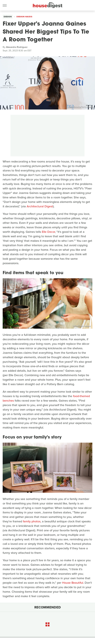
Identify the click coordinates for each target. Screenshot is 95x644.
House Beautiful (73, 583)
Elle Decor (48, 232)
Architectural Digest (40, 206)
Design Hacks (24, 17)
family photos (32, 521)
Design (8, 17)
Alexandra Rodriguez (17, 47)
